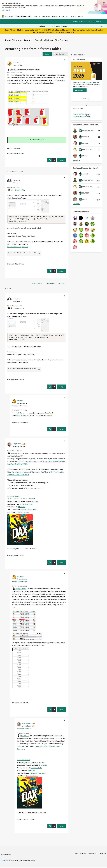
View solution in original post (18, 247)
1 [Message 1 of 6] (14, 153)
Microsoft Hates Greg (29, 510)
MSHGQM (22, 507)
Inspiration (45, 16)
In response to (19, 406)
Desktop (64, 40)
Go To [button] (97, 22)
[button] (47, 54)
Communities (63, 16)
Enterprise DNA (27, 505)
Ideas (54, 16)
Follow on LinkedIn (14, 497)
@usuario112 (19, 190)
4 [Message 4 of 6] (23, 820)
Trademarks (102, 854)
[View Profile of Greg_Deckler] (17, 444)
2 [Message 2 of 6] (14, 556)
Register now (70, 32)
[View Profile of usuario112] (16, 63)
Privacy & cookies (80, 854)
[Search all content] (80, 26)
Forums (36, 16)
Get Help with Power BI (46, 40)
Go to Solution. (39, 140)
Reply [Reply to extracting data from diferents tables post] (61, 160)
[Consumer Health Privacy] (27, 861)
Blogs (73, 16)
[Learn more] (80, 90)
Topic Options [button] (59, 54)
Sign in (83, 21)
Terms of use (92, 854)
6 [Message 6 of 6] (18, 423)
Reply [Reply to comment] (61, 271)
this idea (35, 502)
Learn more (6, 10)
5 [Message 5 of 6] (14, 264)
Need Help (17, 148)
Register (75, 21)
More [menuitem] (80, 16)
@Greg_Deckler (20, 416)
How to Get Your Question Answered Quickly (82, 115)
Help (90, 21)
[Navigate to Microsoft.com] (7, 16)
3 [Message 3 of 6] (18, 703)
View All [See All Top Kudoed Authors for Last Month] (76, 204)
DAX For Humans (23, 513)
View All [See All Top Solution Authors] (76, 160)
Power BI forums (13, 40)
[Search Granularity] (46, 26)
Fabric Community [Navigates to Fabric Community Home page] (24, 16)
